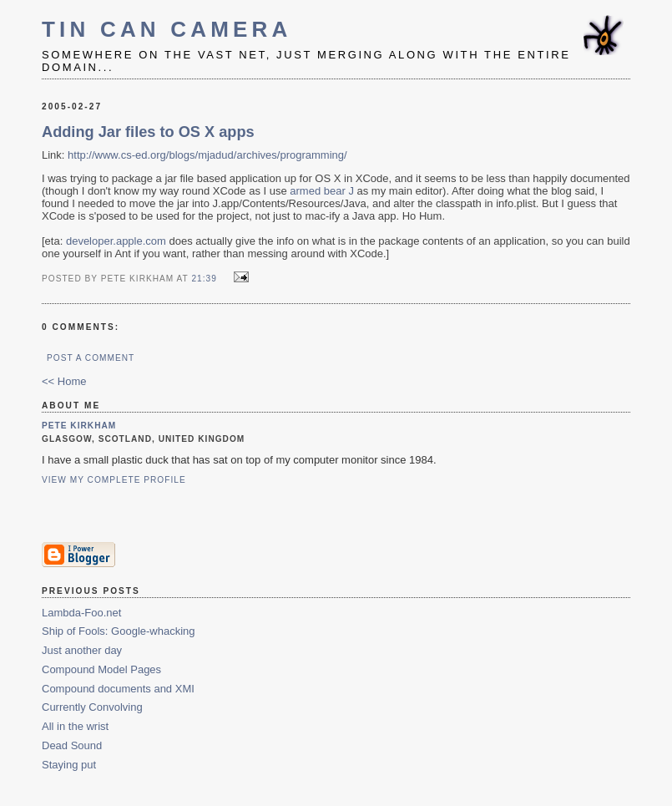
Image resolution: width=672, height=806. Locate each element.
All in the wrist (75, 726)
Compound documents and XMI (118, 689)
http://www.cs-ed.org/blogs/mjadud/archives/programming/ (207, 155)
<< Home (64, 381)
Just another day (82, 650)
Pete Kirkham (79, 426)
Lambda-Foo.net (81, 613)
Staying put (69, 765)
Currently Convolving (92, 707)
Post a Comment (91, 358)
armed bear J (322, 191)
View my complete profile (114, 480)
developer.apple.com (116, 241)
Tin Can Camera (167, 29)
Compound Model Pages (101, 669)
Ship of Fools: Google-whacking (119, 631)
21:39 (204, 279)
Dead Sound (72, 745)
